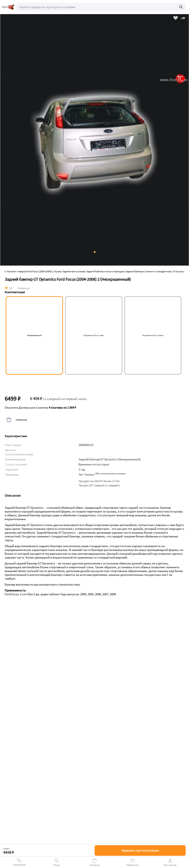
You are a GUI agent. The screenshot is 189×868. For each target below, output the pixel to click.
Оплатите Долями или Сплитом (40, 408)
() (110, 474)
